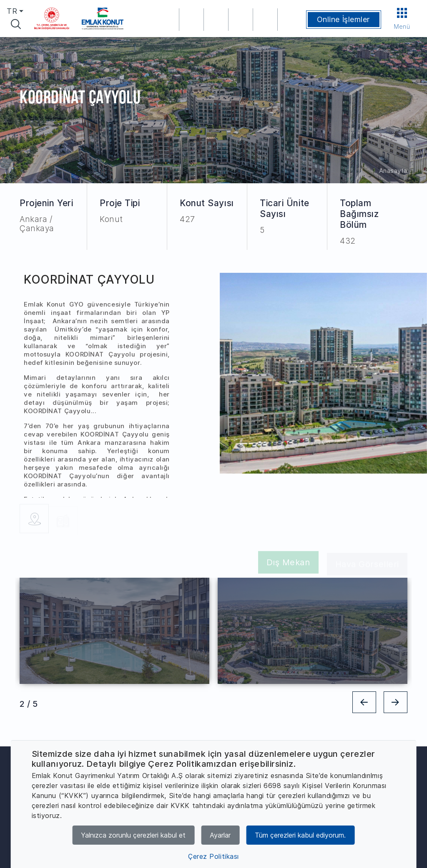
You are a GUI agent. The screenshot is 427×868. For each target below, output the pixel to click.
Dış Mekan (288, 564)
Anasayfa (393, 171)
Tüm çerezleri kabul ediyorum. (300, 835)
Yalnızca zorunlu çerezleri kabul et (133, 835)
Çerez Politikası (213, 856)
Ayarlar (220, 835)
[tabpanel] (114, 631)
